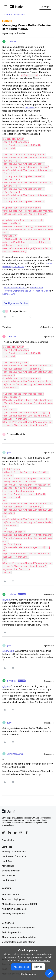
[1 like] (14, 434)
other (50, 263)
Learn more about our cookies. (35, 960)
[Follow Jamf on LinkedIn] (9, 833)
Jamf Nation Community (14, 856)
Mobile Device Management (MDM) (19, 904)
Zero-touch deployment (14, 899)
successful (19, 266)
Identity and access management (18, 928)
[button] (6, 7)
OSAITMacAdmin (15, 754)
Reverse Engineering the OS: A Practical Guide (27, 291)
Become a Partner (11, 871)
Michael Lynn (9, 294)
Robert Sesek (37, 288)
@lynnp (6, 600)
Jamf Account (9, 880)
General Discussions (15, 15)
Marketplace (8, 866)
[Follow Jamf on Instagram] (21, 833)
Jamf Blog (7, 861)
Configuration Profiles (16, 303)
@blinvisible (8, 651)
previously (7, 266)
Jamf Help (7, 847)
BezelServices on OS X (15, 288)
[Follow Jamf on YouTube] (15, 833)
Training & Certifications (14, 852)
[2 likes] (14, 311)
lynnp (9, 452)
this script (30, 108)
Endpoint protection (12, 932)
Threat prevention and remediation (19, 937)
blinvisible (12, 41)
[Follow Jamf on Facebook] (27, 833)
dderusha (11, 336)
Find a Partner (9, 875)
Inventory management (13, 914)
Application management (14, 909)
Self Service (8, 923)
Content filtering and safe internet (19, 942)
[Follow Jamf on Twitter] (3, 833)
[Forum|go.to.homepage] (17, 6)
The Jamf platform (11, 894)
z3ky (9, 723)
